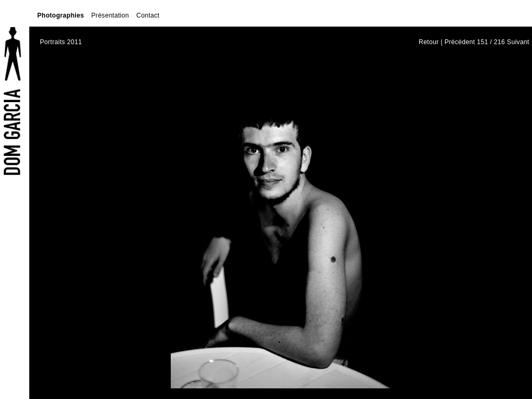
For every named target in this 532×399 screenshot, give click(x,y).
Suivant (518, 42)
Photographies (61, 15)
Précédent (459, 42)
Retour (429, 42)
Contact (148, 15)
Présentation (110, 15)
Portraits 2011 (61, 42)
